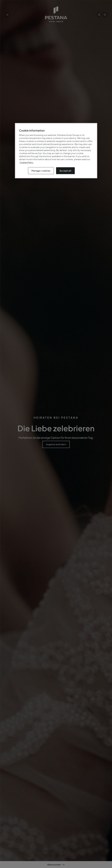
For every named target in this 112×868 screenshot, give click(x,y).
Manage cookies (41, 171)
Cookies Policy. (27, 162)
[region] (56, 151)
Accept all (65, 171)
